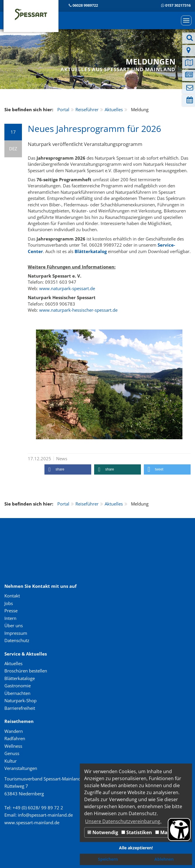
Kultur (11, 761)
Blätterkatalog (91, 251)
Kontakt (12, 596)
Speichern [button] (108, 859)
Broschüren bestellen (26, 671)
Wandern (14, 731)
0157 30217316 (178, 5)
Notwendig (103, 832)
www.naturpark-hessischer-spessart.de (78, 310)
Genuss (12, 753)
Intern (10, 618)
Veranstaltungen (21, 768)
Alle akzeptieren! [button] (136, 848)
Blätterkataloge (20, 678)
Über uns (14, 625)
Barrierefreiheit (20, 708)
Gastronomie (18, 686)
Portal (63, 109)
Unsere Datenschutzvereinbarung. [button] (123, 821)
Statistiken (137, 832)
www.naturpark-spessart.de (67, 288)
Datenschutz (17, 640)
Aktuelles (114, 109)
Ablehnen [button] (164, 859)
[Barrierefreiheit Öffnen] (179, 829)
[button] (68, 469)
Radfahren (15, 738)
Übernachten (17, 693)
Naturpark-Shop (20, 700)
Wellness (13, 746)
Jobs (9, 603)
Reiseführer (87, 109)
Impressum (16, 633)
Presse (11, 611)
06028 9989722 (85, 5)
